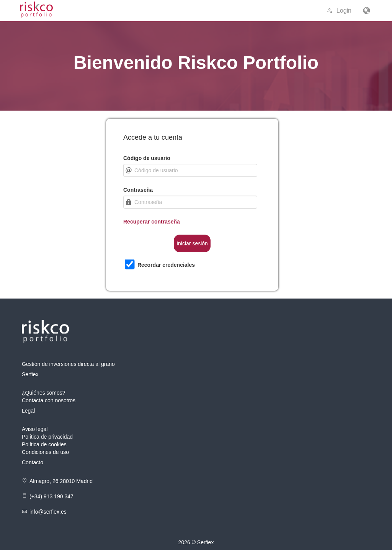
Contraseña (138, 190)
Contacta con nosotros (49, 400)
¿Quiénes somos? (44, 393)
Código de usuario (147, 158)
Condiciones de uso (45, 452)
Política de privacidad (47, 437)
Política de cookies (44, 444)
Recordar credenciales (166, 265)
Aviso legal (35, 429)
